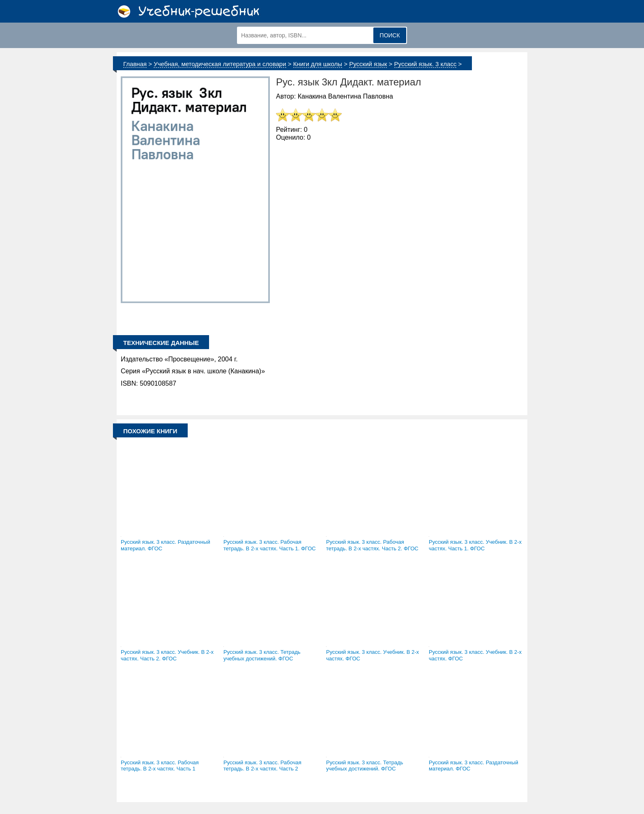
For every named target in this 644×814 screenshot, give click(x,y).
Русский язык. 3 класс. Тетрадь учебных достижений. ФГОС (262, 655)
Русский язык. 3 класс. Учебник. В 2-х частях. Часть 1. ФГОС (475, 545)
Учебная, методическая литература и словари (220, 64)
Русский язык (368, 64)
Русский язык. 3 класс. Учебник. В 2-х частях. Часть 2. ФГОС (167, 655)
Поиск (390, 35)
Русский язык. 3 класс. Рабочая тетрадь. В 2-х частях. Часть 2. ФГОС (372, 545)
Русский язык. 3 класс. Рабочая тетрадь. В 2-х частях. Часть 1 (160, 766)
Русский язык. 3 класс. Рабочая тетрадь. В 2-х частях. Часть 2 (262, 766)
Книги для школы (318, 64)
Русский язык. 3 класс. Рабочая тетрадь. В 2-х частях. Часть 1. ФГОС (270, 545)
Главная (135, 64)
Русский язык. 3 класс (425, 64)
